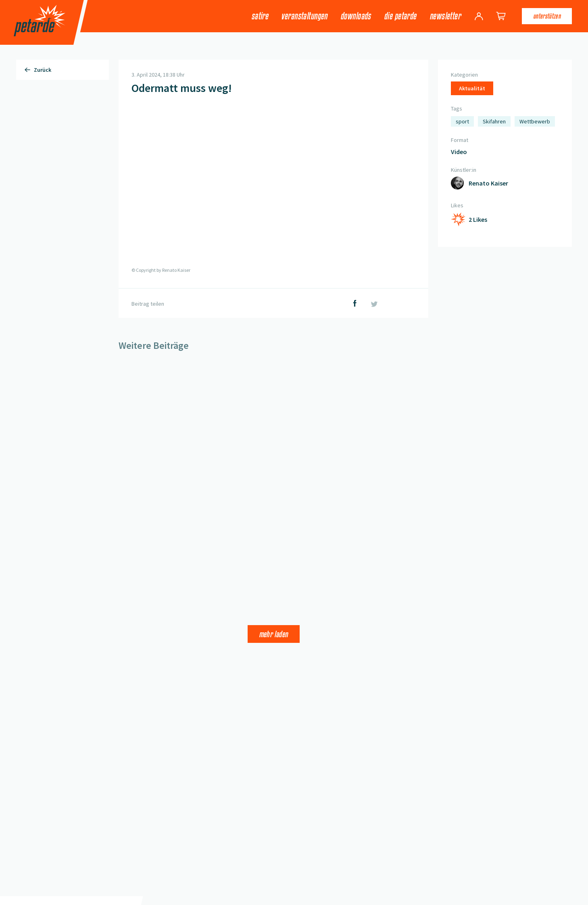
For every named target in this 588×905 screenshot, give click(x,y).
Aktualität (472, 88)
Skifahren (494, 121)
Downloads (356, 16)
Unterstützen (547, 16)
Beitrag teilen (148, 304)
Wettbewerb (535, 121)
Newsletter (445, 16)
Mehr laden (274, 634)
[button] (273, 185)
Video (459, 152)
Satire (260, 16)
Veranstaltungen (304, 16)
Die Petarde (400, 16)
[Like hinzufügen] (469, 219)
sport (462, 121)
